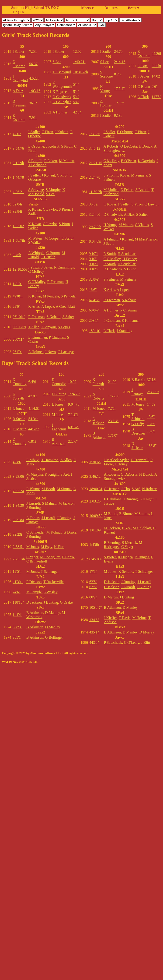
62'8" (93, 582)
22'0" (16, 306)
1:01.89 (95, 530)
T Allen (34, 327)
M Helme (140, 618)
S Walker (35, 242)
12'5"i (17, 571)
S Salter (46, 267)
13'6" (151, 417)
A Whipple (36, 253)
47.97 (33, 396)
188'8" (152, 446)
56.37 (33, 64)
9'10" (93, 259)
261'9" (17, 352)
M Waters (35, 238)
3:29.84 (18, 520)
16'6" (93, 290)
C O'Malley (37, 282)
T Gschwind (20, 78)
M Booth (48, 489)
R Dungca (125, 557)
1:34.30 (18, 505)
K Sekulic (126, 571)
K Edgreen (61, 92)
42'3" (77, 112)
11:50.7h (95, 192)
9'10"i (93, 254)
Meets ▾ (87, 8)
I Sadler (18, 51)
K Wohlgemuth (62, 84)
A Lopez (48, 306)
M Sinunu (64, 489)
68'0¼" (94, 310)
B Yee (126, 528)
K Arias (34, 306)
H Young (105, 89)
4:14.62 (34, 409)
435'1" (94, 632)
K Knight (52, 474)
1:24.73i (74, 394)
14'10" (17, 284)
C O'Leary (132, 642)
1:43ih (94, 545)
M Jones (58, 415)
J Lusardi (33, 503)
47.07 (17, 134)
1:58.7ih (19, 240)
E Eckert (51, 161)
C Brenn (144, 87)
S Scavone (106, 74)
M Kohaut (54, 532)
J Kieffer (110, 618)
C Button (53, 253)
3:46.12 (94, 148)
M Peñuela (51, 296)
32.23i (17, 534)
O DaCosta (129, 146)
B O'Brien (129, 161)
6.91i (32, 441)
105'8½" (95, 607)
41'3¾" (18, 582)
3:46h (17, 255)
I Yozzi (33, 267)
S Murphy (53, 190)
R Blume (33, 489)
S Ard (65, 474)
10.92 (72, 382)
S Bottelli (35, 161)
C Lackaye (66, 352)
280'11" (18, 339)
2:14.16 (120, 62)
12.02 (77, 51)
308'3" (17, 627)
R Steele (19, 419)
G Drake (70, 532)
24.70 (118, 51)
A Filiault (111, 239)
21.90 (112, 382)
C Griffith (48, 257)
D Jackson (99, 421)
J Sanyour (49, 327)
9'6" (154, 87)
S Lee (57, 62)
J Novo (50, 352)
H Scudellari (127, 254)
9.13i (118, 115)
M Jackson (67, 503)
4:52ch (34, 78)
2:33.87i (153, 392)
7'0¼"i (73, 415)
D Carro (68, 557)
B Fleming (112, 543)
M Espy (47, 547)
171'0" (113, 435)
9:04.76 (74, 404)
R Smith (110, 254)
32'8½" (94, 279)
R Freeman (19, 103)
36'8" (33, 103)
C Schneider (35, 532)
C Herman (112, 489)
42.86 (17, 462)
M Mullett (67, 161)
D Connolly (20, 382)
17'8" (93, 571)
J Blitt (146, 642)
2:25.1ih (19, 559)
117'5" (156, 97)
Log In (17, 12)
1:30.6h (95, 462)
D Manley (52, 613)
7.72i (112, 409)
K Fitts (59, 547)
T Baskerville (53, 582)
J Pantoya (138, 392)
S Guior (130, 269)
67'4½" (94, 300)
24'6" (16, 592)
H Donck (146, 146)
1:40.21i (79, 62)
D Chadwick (62, 97)
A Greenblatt (65, 306)
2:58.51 (18, 547)
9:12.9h (18, 163)
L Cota (143, 66)
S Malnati (49, 503)
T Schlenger (50, 571)
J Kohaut (62, 132)
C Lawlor (50, 209)
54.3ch (33, 419)
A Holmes (60, 112)
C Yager (32, 557)
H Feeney (130, 259)
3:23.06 (18, 476)
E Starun (68, 238)
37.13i (152, 380)
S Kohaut (54, 317)
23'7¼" (113, 421)
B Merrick (129, 543)
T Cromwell (140, 460)
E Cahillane (113, 499)
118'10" (18, 602)
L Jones (18, 409)
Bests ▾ (133, 8)
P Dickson (34, 582)
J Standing (124, 331)
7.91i (33, 118)
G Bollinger (54, 637)
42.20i (156, 54)
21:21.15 (95, 163)
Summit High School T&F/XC (35, 8)
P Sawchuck (113, 642)
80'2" (93, 597)
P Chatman (57, 337)
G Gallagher (62, 102)
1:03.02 (18, 226)
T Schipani (138, 417)
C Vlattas (142, 225)
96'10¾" (19, 317)
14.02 (156, 76)
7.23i (33, 51)
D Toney (121, 464)
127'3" (119, 103)
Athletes (111, 8)
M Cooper (52, 238)
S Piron (67, 146)
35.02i (94, 204)
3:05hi (156, 66)
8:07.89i (95, 241)
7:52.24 (18, 491)
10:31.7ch (81, 72)
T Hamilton (50, 460)
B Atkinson (59, 441)
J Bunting (59, 394)
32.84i (17, 204)
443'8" (94, 642)
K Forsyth (18, 396)
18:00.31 (96, 489)
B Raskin (138, 380)
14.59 (151, 404)
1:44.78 (18, 177)
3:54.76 (18, 148)
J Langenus (59, 427)
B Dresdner (138, 431)
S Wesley (50, 592)
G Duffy (138, 424)
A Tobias (33, 518)
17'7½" (119, 89)
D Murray (147, 632)
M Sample (34, 592)
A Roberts (111, 146)
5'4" (76, 84)
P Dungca (142, 557)
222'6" (73, 441)
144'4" (17, 615)
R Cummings (64, 267)
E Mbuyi (33, 460)
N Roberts (98, 396)
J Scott (109, 243)
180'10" (95, 331)
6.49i (32, 382)
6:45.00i (95, 559)
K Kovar (35, 209)
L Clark (143, 97)
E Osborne (19, 64)
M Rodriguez (50, 557)
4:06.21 (18, 192)
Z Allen (66, 460)
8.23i (118, 74)
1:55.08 (114, 396)
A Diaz (18, 91)
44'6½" (34, 429)
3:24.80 (94, 214)
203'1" (94, 320)
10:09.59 (96, 516)
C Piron (47, 132)
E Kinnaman (38, 337)
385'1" (17, 637)
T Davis (125, 618)
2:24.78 (94, 177)
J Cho (126, 489)
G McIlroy (36, 271)
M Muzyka (35, 474)
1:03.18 (35, 91)
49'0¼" (18, 296)
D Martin (19, 429)
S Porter (110, 557)
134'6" (94, 620)
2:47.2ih (95, 227)
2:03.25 (95, 501)
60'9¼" (73, 427)
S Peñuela (68, 296)
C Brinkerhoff (37, 561)
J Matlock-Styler (116, 460)
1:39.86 (94, 134)
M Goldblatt (142, 528)
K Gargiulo (146, 161)
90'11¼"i (19, 327)
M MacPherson (146, 239)
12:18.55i (20, 269)
